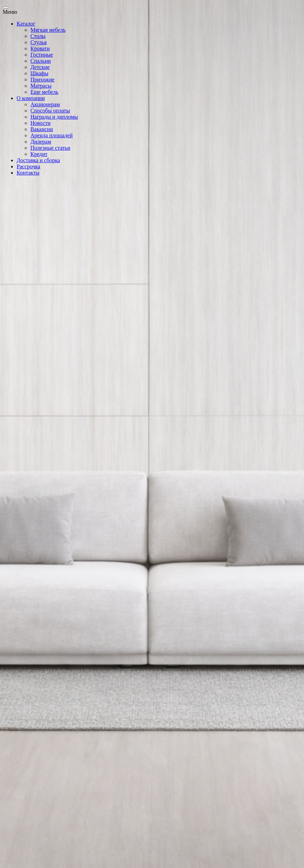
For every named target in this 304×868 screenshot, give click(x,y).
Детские (40, 67)
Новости (40, 123)
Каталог (26, 24)
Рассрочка (28, 166)
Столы (38, 36)
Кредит (39, 154)
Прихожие (42, 80)
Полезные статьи (50, 148)
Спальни (41, 61)
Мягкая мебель (48, 30)
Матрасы (41, 86)
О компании (31, 98)
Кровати (40, 48)
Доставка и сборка (38, 160)
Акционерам (45, 104)
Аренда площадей (51, 135)
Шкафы (39, 73)
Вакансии (42, 129)
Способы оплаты (50, 111)
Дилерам (41, 142)
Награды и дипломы (54, 117)
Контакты (28, 173)
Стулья (39, 42)
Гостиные (42, 55)
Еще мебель (44, 92)
